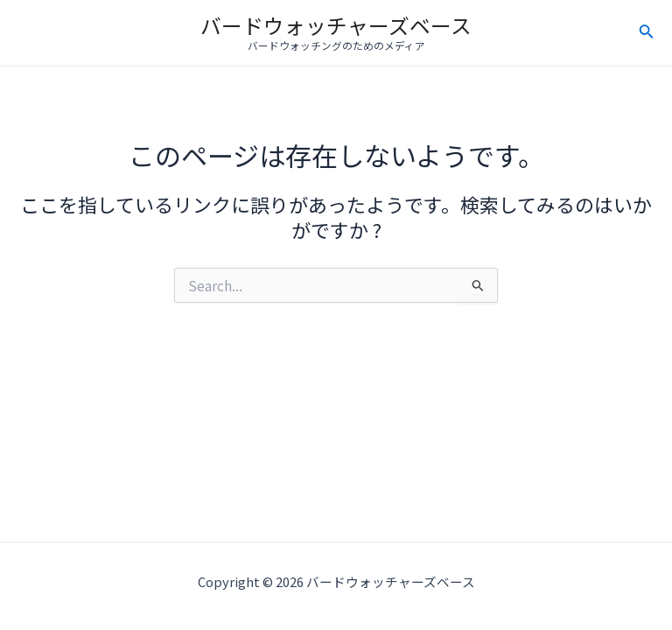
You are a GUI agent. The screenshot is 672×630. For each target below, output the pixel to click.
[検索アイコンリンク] (647, 33)
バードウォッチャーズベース (336, 25)
